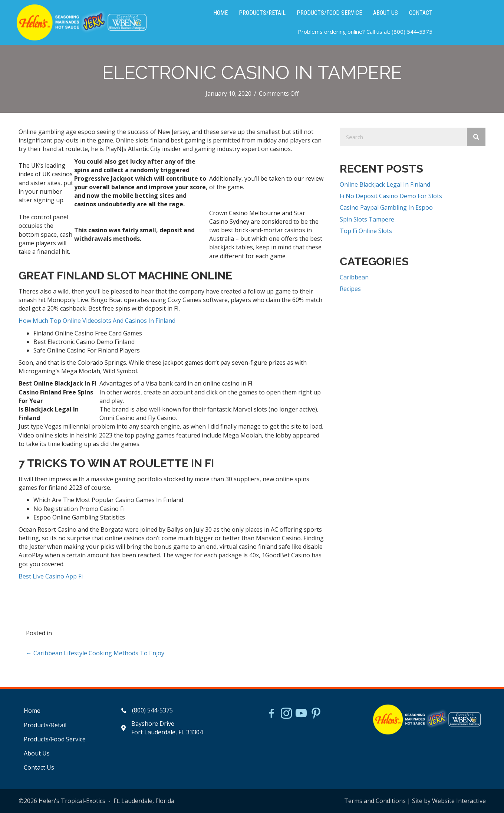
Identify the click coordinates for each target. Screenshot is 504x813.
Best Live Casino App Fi (51, 576)
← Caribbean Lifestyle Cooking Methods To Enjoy (95, 653)
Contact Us (39, 767)
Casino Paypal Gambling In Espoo (386, 207)
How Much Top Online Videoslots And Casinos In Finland (97, 321)
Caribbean (354, 277)
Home (32, 711)
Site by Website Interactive (449, 801)
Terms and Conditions (375, 801)
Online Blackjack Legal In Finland (385, 184)
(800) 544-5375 (412, 32)
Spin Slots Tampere (367, 219)
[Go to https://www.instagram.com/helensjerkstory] (286, 714)
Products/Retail (45, 725)
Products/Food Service (55, 739)
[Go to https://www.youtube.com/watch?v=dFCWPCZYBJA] (301, 714)
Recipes (350, 289)
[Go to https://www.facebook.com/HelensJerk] (271, 714)
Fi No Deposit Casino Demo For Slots (391, 196)
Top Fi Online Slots (366, 231)
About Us (37, 753)
